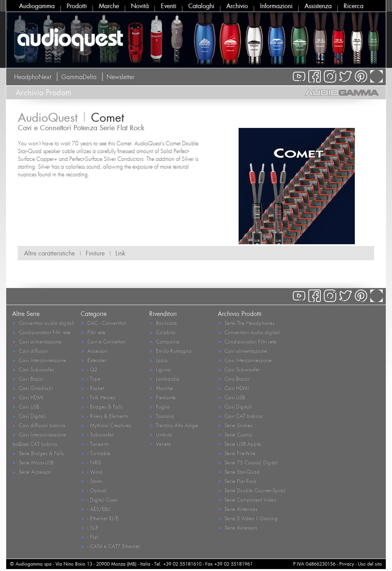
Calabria (162, 332)
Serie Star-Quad (239, 472)
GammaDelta (79, 77)
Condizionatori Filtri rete (41, 332)
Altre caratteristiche (49, 253)
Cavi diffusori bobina (39, 425)
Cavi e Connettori (103, 341)
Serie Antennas (237, 509)
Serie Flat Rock (237, 481)
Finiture (95, 253)
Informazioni (276, 6)
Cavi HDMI (28, 397)
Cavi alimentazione (37, 341)
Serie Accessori (32, 472)
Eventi (168, 6)
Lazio (158, 360)
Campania (164, 341)
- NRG (91, 462)
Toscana (162, 416)
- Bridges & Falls (101, 406)
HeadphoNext (33, 77)
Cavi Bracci (28, 379)
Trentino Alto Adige (174, 425)
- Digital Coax (99, 499)
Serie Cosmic (235, 434)
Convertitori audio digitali (43, 323)
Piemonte (162, 397)
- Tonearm (95, 444)
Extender (93, 360)
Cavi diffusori (30, 351)
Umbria (161, 434)
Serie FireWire (236, 453)
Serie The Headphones (246, 323)
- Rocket (92, 388)
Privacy (347, 564)
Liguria (160, 369)
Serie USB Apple (239, 444)
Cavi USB (26, 406)
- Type (90, 379)
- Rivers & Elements (104, 416)
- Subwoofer (97, 434)
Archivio (237, 6)
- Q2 (89, 369)
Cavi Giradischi (32, 388)
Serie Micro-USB (33, 462)
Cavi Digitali (29, 416)
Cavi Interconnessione (39, 360)
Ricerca (353, 6)
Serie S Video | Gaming (248, 518)
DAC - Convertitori (103, 323)
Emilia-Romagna (170, 351)
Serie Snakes (235, 425)
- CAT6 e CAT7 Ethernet (110, 546)
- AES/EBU (95, 509)
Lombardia (164, 379)
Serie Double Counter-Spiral (251, 490)
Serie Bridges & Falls (38, 453)
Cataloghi (201, 6)
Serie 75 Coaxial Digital (248, 462)
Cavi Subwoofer (33, 369)
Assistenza (318, 6)
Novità (140, 6)
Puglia (159, 406)
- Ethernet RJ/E (100, 518)
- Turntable (95, 453)
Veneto (160, 444)
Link (120, 253)
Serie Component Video (247, 499)
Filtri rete (93, 332)
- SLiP (89, 527)
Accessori (94, 351)
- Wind (91, 472)
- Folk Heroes (98, 397)
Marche (109, 6)
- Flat (89, 537)
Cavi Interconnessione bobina (39, 435)
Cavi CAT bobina (34, 444)
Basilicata (163, 323)
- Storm (91, 481)
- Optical (93, 490)
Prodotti (77, 6)
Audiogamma (37, 6)
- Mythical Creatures (106, 425)
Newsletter (120, 77)
